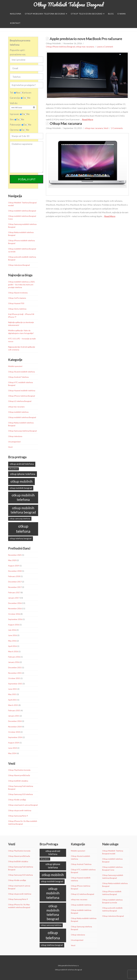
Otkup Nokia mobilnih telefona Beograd (21, 234)
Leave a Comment (105, 47)
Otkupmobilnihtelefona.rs (68, 966)
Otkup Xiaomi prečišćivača (19, 775)
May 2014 (12, 753)
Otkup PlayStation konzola (19, 770)
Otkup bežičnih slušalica (18, 781)
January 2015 (14, 716)
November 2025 (15, 555)
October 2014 (14, 732)
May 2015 (12, 694)
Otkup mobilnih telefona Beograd (22, 211)
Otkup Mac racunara (66, 123)
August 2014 (14, 743)
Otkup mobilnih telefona (18, 412)
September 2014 (15, 737)
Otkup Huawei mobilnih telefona (22, 390)
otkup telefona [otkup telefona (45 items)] (23, 529)
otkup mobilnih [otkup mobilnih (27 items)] (21, 481)
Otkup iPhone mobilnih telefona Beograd (21, 242)
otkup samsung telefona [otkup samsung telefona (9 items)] (20, 518)
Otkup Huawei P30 (16, 303)
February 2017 (14, 592)
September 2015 (15, 684)
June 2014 (13, 748)
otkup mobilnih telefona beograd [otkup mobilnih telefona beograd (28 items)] (23, 510)
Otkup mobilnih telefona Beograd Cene (22, 217)
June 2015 (13, 689)
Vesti (106, 128)
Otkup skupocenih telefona (20, 810)
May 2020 (12, 560)
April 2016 (12, 646)
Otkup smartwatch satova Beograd (23, 805)
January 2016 (14, 662)
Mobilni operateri (15, 366)
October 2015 (14, 678)
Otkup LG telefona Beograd (20, 401)
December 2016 (15, 603)
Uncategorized (14, 442)
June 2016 (13, 635)
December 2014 (15, 721)
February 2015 (14, 710)
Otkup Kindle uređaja (17, 800)
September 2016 (15, 619)
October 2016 (14, 614)
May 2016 (12, 641)
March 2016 (13, 651)
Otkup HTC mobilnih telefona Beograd (20, 384)
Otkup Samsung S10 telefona (20, 794)
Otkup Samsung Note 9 (18, 816)
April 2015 (12, 700)
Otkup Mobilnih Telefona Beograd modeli (22, 204)
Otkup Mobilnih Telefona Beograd (68, 4)
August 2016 (14, 625)
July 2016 (12, 630)
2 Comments (117, 128)
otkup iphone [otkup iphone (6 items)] (14, 469)
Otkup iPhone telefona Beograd (60, 47)
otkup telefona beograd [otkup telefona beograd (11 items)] (21, 538)
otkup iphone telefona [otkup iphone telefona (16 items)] (23, 474)
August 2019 (14, 566)
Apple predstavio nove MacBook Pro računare (86, 39)
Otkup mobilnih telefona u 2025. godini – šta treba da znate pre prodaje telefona (22, 285)
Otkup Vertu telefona (17, 309)
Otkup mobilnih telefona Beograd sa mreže (22, 250)
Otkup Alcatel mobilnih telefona (21, 372)
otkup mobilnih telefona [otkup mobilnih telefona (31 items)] (23, 497)
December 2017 (15, 582)
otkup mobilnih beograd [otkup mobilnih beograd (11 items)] (21, 488)
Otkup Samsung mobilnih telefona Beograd (22, 226)
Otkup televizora (15, 436)
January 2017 (14, 598)
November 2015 (15, 673)
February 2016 (14, 657)
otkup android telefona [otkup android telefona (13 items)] (22, 464)
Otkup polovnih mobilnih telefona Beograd (22, 258)
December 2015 (15, 667)
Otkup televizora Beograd (19, 265)
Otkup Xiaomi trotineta (18, 293)
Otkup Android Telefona (18, 377)
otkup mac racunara (85, 47)
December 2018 (15, 571)
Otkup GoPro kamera (17, 298)
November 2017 (15, 587)
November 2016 (15, 608)
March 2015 (13, 705)
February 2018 (14, 576)
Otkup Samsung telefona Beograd (22, 431)
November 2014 (15, 727)
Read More (88, 119)
